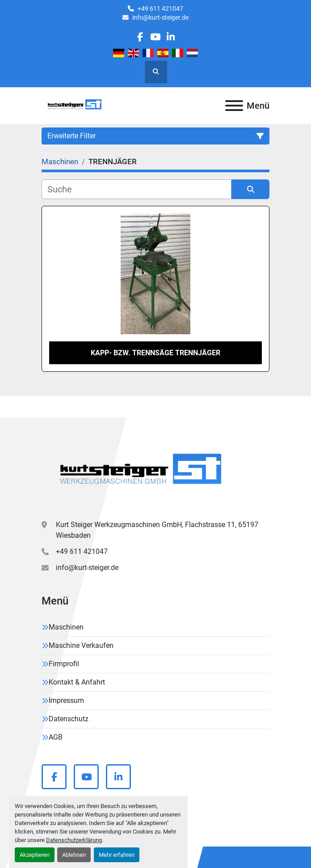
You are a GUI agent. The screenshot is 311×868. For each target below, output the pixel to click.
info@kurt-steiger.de (160, 17)
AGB (56, 737)
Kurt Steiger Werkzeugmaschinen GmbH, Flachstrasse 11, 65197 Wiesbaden (157, 530)
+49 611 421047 (160, 9)
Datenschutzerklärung (74, 840)
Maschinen (66, 627)
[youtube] (155, 37)
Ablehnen (74, 855)
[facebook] (140, 37)
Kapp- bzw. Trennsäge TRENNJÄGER (155, 353)
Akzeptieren (35, 855)
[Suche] (137, 189)
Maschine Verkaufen (81, 645)
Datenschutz (69, 719)
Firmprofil (64, 664)
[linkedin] (170, 37)
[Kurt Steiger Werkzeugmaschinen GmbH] (142, 472)
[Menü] (234, 106)
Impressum (66, 700)
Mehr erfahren (117, 855)
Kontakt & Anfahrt (77, 682)
